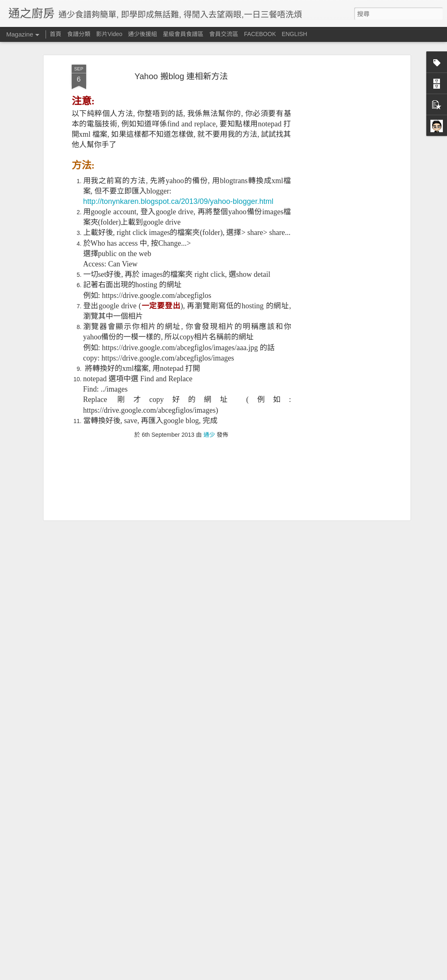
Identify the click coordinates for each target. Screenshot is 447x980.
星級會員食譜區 (183, 34)
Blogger (282, 975)
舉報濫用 (312, 975)
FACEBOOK (260, 34)
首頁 (56, 34)
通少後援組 (143, 34)
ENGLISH (294, 34)
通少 (209, 392)
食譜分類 (79, 34)
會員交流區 (224, 34)
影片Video (109, 34)
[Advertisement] (337, 152)
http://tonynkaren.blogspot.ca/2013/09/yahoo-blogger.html (178, 158)
